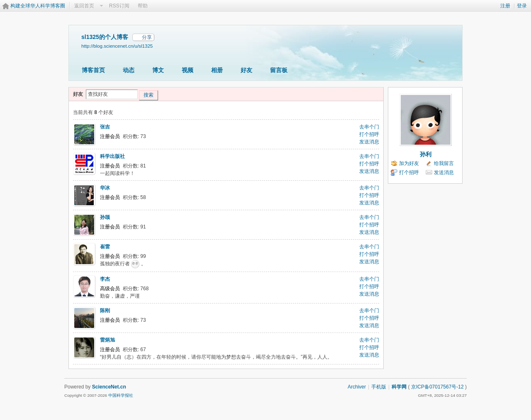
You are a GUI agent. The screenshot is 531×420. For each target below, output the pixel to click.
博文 (158, 70)
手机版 (379, 387)
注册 (505, 6)
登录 (522, 6)
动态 (129, 70)
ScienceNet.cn (109, 387)
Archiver (357, 387)
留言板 (279, 70)
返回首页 (84, 6)
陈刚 (105, 311)
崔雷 (105, 247)
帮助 (143, 6)
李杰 (105, 279)
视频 (188, 70)
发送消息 (369, 142)
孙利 (426, 154)
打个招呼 (369, 134)
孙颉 (105, 217)
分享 (147, 37)
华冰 (105, 188)
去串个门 (369, 127)
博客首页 (93, 70)
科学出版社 (112, 156)
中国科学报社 (121, 395)
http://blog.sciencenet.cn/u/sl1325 (117, 46)
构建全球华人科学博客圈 (38, 6)
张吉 (105, 127)
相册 (217, 70)
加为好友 (409, 163)
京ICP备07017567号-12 (437, 387)
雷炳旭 (107, 340)
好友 (246, 70)
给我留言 (444, 163)
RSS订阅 (119, 6)
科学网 (399, 387)
